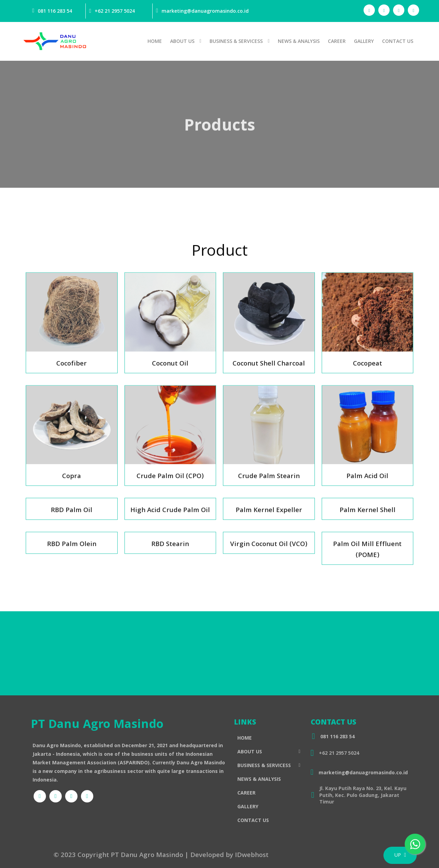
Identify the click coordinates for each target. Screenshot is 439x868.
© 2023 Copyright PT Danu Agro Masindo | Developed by (144, 856)
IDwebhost (252, 856)
